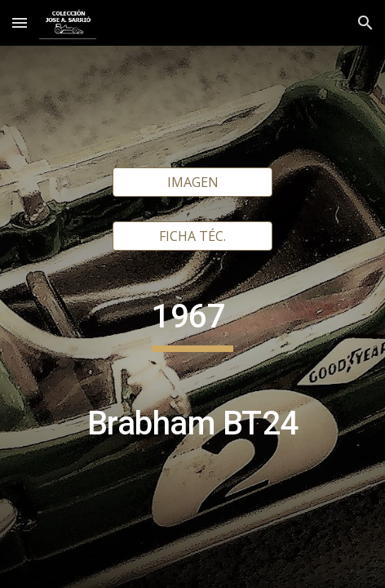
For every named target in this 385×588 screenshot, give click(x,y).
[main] (192, 378)
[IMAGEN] (192, 182)
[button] (20, 22)
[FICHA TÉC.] (192, 236)
